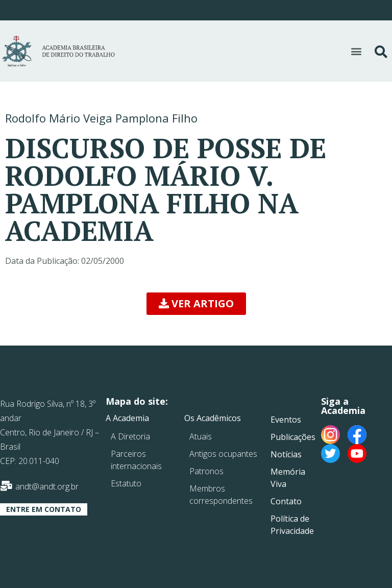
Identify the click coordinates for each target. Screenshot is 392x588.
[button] (356, 51)
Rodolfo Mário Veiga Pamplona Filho (101, 118)
